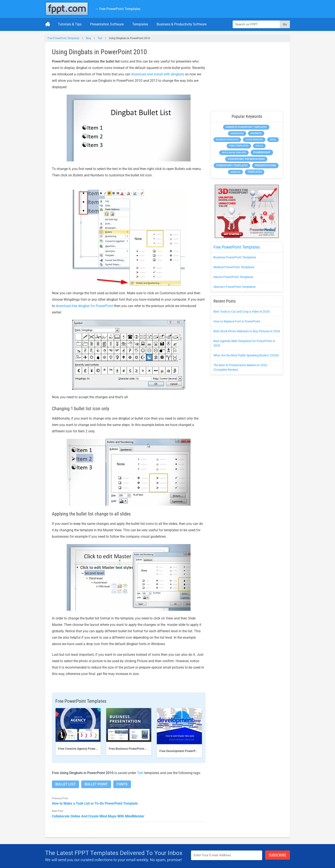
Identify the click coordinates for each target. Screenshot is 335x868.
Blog (88, 38)
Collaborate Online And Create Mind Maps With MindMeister (98, 816)
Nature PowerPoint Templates (233, 277)
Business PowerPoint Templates (235, 257)
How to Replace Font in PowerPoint (237, 321)
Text (100, 38)
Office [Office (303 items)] (259, 146)
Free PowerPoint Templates (63, 38)
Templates (140, 24)
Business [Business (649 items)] (256, 133)
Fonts (122, 784)
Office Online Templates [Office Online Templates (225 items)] (234, 153)
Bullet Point (96, 784)
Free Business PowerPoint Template (133, 749)
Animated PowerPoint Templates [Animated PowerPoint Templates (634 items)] (246, 127)
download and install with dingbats (158, 74)
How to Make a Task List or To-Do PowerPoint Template (95, 803)
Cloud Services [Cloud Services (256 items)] (254, 140)
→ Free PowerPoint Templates (118, 9)
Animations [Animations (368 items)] (237, 133)
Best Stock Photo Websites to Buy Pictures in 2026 (247, 331)
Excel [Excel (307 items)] (273, 140)
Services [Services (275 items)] (235, 172)
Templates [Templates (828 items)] (255, 172)
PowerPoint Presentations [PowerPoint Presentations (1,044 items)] (246, 159)
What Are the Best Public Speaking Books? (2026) (246, 355)
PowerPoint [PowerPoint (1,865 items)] (262, 152)
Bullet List (65, 784)
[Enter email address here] (227, 855)
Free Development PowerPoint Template (187, 751)
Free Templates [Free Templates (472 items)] (239, 146)
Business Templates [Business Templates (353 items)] (227, 140)
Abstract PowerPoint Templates (234, 287)
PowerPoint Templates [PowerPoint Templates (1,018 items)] (232, 165)
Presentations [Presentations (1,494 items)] (265, 165)
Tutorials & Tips (70, 24)
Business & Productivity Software (182, 24)
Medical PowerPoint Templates (234, 267)
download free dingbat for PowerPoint (84, 306)
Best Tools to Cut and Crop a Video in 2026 (242, 312)
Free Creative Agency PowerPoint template (87, 749)
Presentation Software (107, 24)
